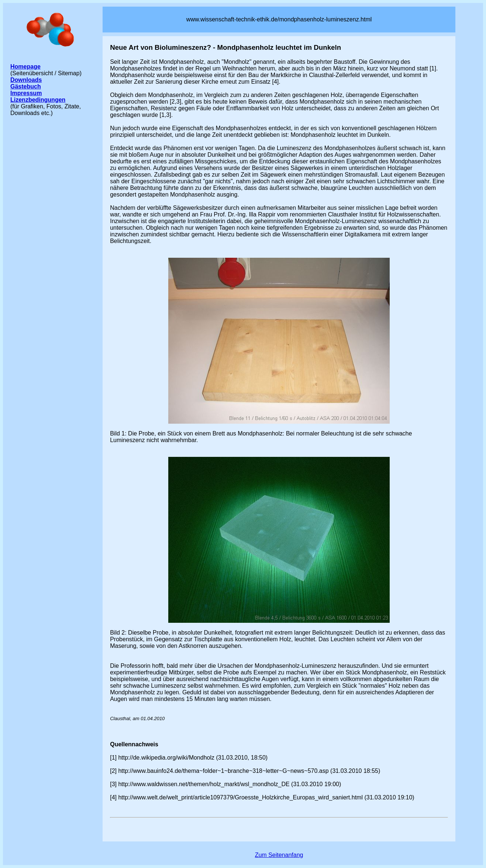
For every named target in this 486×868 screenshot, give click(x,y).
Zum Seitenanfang (279, 855)
